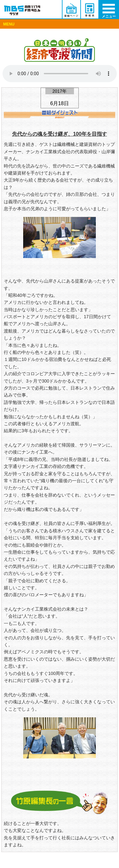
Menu (111, 25)
